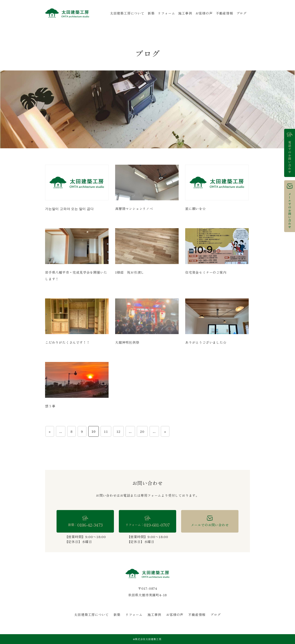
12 (118, 431)
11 (106, 431)
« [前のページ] (50, 431)
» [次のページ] (165, 431)
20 (142, 431)
